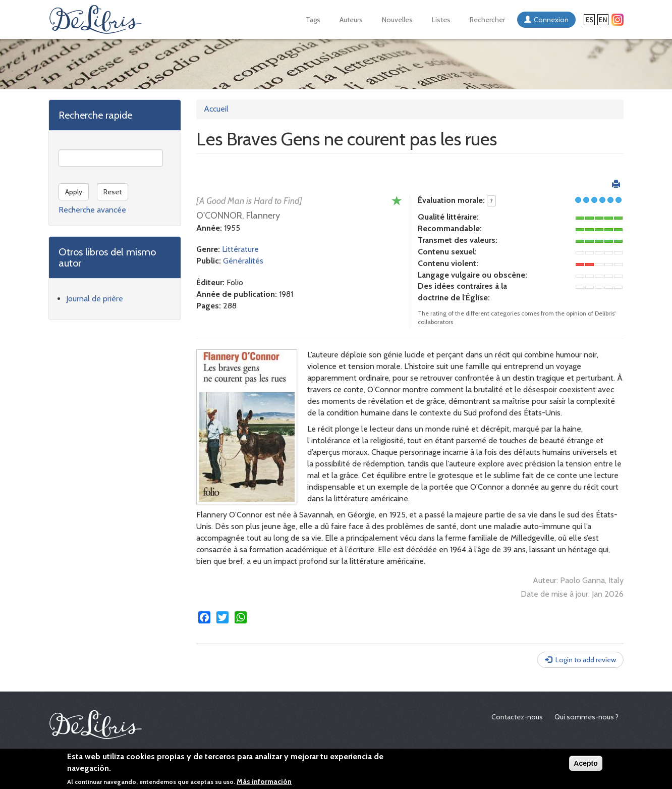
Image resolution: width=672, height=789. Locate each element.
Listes (441, 20)
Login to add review (586, 660)
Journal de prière (95, 299)
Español (589, 20)
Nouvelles (397, 20)
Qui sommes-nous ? (586, 717)
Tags (313, 20)
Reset (113, 192)
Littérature (240, 249)
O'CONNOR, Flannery (238, 216)
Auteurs (351, 20)
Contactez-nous (517, 717)
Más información (264, 782)
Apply (74, 192)
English (603, 20)
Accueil (216, 109)
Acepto (585, 764)
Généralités (243, 261)
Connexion (551, 20)
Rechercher (487, 20)
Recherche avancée (92, 210)
